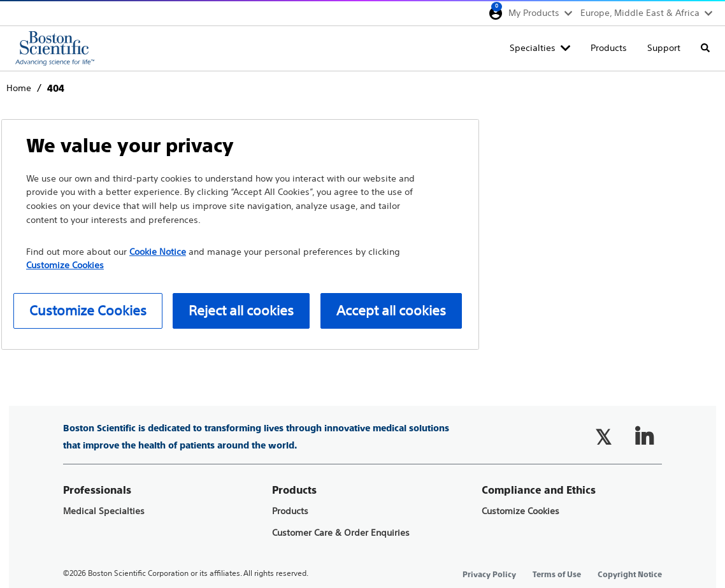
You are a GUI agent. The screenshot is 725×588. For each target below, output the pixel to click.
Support (664, 48)
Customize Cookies (520, 511)
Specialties (533, 48)
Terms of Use (557, 575)
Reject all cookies (241, 311)
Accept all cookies (391, 311)
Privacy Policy (489, 575)
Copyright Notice (630, 575)
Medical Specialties (104, 511)
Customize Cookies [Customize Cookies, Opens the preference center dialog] (88, 311)
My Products (534, 13)
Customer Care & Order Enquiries (341, 533)
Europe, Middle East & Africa (640, 13)
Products (609, 48)
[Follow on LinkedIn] (644, 437)
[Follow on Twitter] (603, 437)
